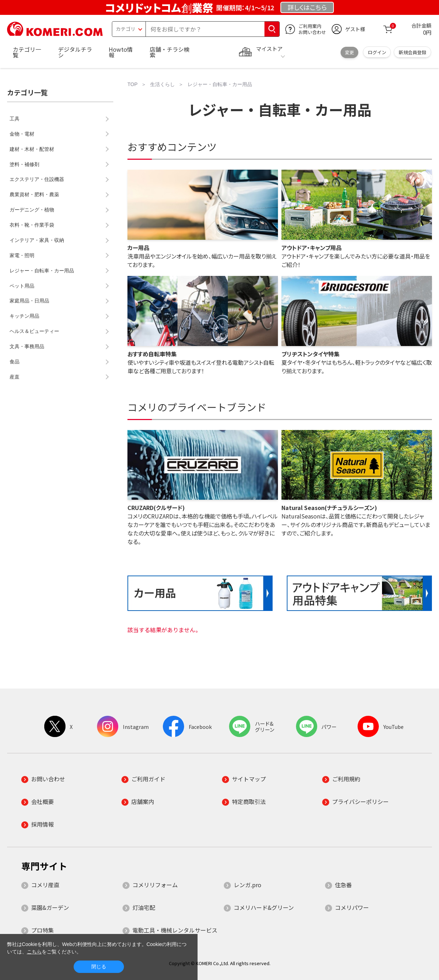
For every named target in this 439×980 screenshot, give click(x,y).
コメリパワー (352, 907)
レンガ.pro (247, 885)
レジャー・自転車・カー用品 (42, 271)
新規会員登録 (412, 52)
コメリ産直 (45, 885)
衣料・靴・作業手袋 (32, 225)
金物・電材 (22, 134)
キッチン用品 (24, 316)
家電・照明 (22, 255)
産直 (15, 377)
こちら (34, 952)
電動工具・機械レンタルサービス (175, 930)
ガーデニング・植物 (32, 210)
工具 (15, 119)
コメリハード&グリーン (264, 907)
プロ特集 (42, 930)
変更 (349, 52)
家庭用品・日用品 (29, 301)
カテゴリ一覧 (27, 52)
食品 (15, 362)
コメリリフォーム (155, 885)
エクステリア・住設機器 (37, 179)
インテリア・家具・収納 (37, 240)
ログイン (377, 52)
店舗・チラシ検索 (170, 52)
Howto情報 (121, 52)
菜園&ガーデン (50, 907)
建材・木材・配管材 (32, 149)
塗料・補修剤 (24, 164)
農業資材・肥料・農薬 (34, 194)
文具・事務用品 (27, 346)
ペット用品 (22, 286)
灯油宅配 (144, 907)
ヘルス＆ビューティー (34, 331)
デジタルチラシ (75, 52)
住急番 (343, 885)
